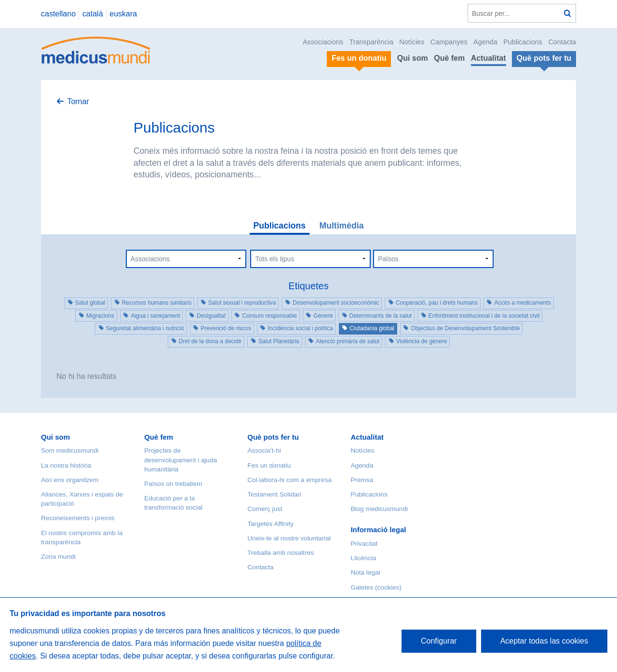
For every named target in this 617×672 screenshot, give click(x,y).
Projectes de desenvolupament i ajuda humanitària (181, 460)
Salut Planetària (279, 341)
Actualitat (489, 58)
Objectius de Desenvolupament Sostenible (465, 328)
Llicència (363, 558)
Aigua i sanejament (155, 316)
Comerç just (265, 509)
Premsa (362, 480)
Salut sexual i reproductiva (242, 303)
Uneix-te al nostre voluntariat (289, 538)
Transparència (371, 42)
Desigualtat (211, 316)
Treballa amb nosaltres (281, 553)
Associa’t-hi (264, 450)
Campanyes (449, 42)
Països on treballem (173, 484)
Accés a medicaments (522, 303)
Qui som (413, 58)
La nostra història (66, 465)
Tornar (78, 101)
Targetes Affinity (270, 524)
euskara (123, 14)
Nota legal (365, 572)
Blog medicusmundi (379, 509)
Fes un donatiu (269, 465)
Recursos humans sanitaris (157, 303)
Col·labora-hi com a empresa (289, 480)
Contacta (562, 42)
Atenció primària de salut (348, 341)
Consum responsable (269, 316)
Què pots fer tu (273, 437)
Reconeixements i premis (78, 518)
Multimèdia (342, 226)
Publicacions (523, 42)
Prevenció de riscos (226, 328)
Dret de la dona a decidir (210, 341)
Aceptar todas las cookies (544, 641)
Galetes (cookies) (376, 587)
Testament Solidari (274, 494)
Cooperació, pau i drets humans (437, 303)
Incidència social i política (300, 328)
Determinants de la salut (381, 316)
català (93, 14)
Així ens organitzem (70, 480)
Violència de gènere (422, 341)
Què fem (449, 58)
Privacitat (364, 544)
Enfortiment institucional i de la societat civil (484, 316)
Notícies (412, 42)
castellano (58, 14)
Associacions (323, 42)
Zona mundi (58, 557)
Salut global (90, 303)
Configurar (439, 641)
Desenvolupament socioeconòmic (336, 303)
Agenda (485, 42)
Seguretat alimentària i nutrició (145, 328)
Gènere (323, 316)
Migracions (100, 316)
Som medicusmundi (70, 450)
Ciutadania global (372, 328)
